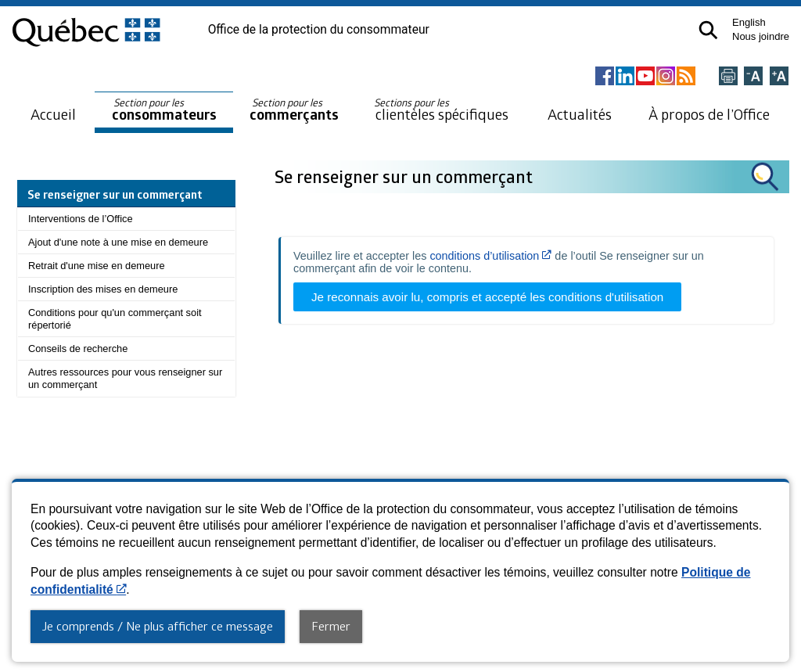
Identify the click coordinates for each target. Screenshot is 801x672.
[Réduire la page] (753, 77)
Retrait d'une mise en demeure (97, 266)
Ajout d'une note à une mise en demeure (118, 242)
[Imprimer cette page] (728, 77)
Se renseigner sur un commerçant (406, 176)
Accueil (53, 114)
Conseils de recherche (78, 349)
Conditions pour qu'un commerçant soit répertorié (115, 319)
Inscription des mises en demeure (103, 289)
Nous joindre (761, 36)
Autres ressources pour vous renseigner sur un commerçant (125, 378)
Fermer (331, 626)
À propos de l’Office (709, 114)
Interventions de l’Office (81, 219)
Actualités (580, 114)
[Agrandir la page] (779, 77)
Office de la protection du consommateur (319, 30)
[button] (708, 30)
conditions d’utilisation (490, 256)
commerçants (294, 110)
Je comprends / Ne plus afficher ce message (158, 626)
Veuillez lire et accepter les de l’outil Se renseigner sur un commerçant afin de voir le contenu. (499, 262)
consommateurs (164, 110)
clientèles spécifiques (441, 110)
